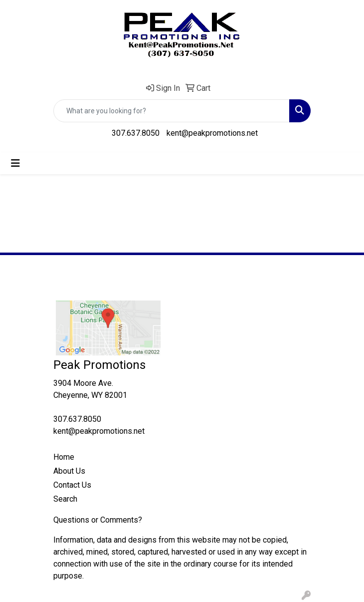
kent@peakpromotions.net (212, 133)
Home (64, 457)
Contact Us (72, 485)
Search (65, 499)
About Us (69, 471)
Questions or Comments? (98, 520)
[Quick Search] (172, 111)
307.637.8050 (136, 133)
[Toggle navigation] (15, 163)
